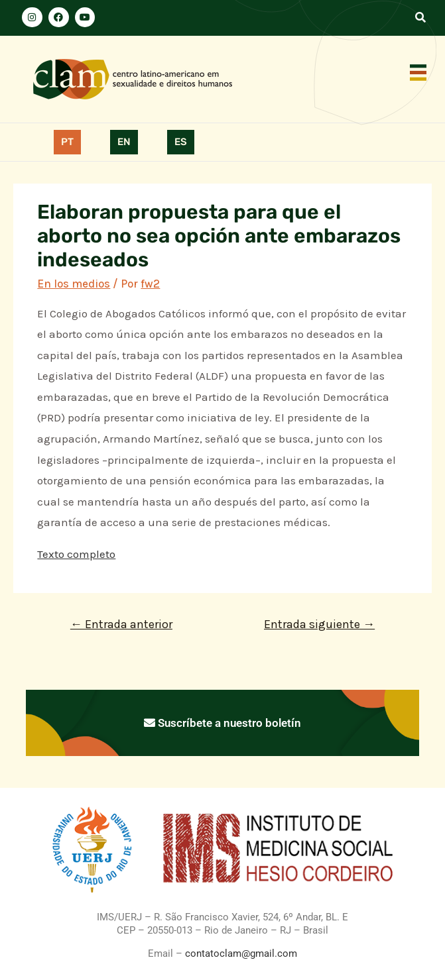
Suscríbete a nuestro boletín (222, 723)
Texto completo (76, 554)
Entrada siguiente (319, 624)
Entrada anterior (121, 624)
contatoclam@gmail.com (240, 953)
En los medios (74, 284)
